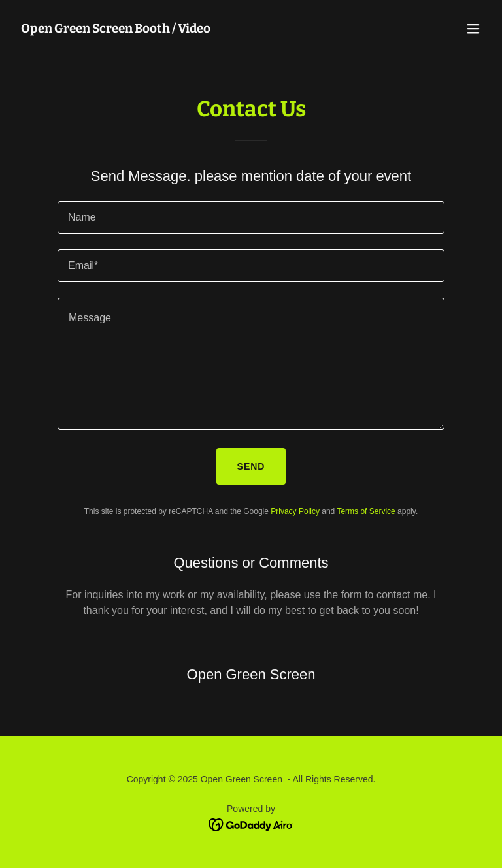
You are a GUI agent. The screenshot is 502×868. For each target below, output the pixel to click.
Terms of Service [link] (366, 511)
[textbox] (251, 217)
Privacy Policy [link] (295, 511)
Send (251, 466)
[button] (473, 29)
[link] (116, 29)
